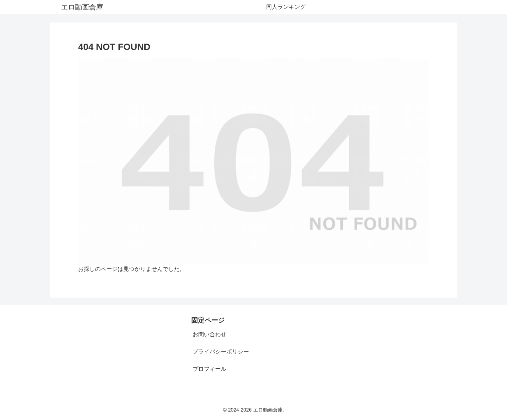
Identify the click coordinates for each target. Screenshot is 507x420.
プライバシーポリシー (221, 352)
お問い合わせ (209, 334)
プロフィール (209, 369)
